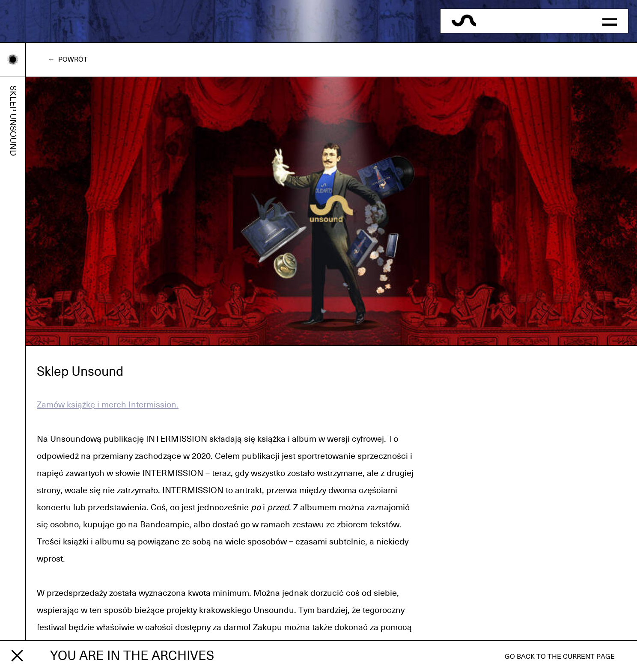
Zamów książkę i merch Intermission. (108, 405)
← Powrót (68, 59)
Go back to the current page (560, 657)
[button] (610, 21)
